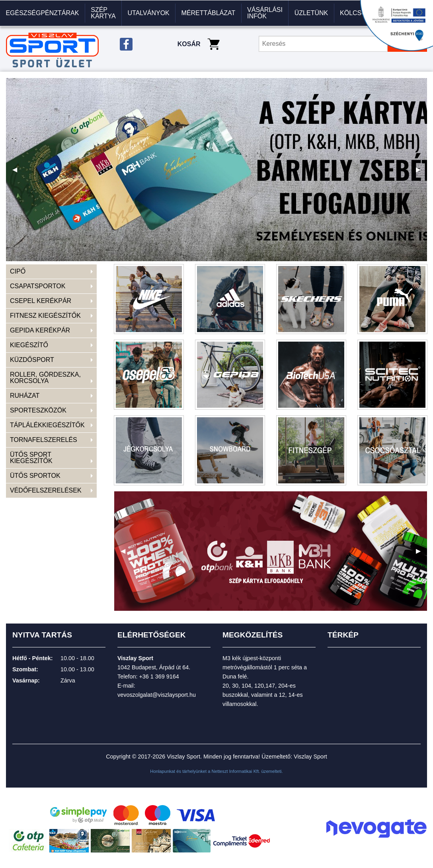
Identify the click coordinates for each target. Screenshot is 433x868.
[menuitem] (43, 13)
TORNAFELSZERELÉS (44, 440)
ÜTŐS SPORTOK (35, 476)
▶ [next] (421, 173)
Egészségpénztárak (42, 13)
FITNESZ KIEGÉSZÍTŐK (45, 316)
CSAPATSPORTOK (38, 286)
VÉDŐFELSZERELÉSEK (46, 490)
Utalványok (149, 13)
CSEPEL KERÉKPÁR (41, 301)
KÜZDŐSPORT (32, 360)
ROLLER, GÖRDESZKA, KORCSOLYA (45, 378)
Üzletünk (311, 13)
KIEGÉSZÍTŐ (29, 345)
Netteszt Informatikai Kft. (236, 771)
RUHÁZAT (25, 396)
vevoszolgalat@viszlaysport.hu (157, 695)
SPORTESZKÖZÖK (38, 410)
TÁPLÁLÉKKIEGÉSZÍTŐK (47, 425)
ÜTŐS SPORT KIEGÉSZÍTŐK (31, 458)
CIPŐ (18, 271)
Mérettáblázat (209, 13)
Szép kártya (103, 13)
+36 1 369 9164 (159, 676)
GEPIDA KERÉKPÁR (40, 330)
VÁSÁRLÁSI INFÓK (265, 13)
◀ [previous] (18, 173)
